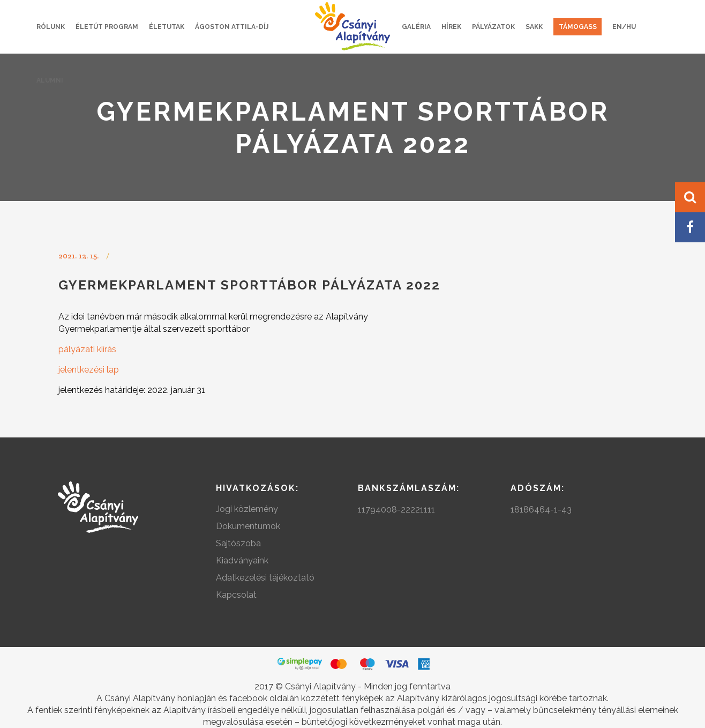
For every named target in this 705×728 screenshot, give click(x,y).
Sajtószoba (238, 543)
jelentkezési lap (89, 370)
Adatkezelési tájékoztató (265, 578)
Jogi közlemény (247, 509)
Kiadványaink (242, 560)
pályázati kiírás (87, 349)
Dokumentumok (248, 526)
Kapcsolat (236, 595)
